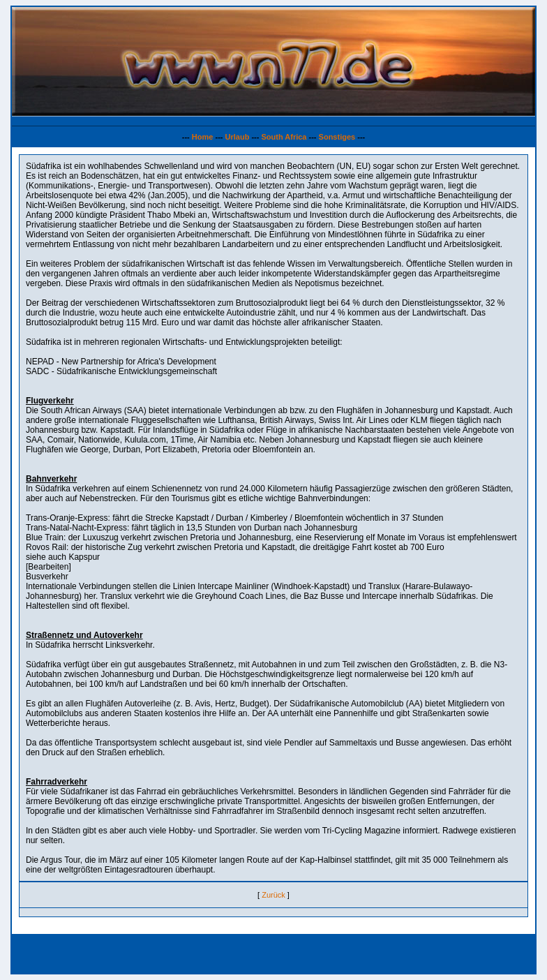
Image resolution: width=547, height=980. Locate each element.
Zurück (273, 895)
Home (203, 137)
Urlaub (238, 137)
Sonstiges (337, 137)
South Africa (284, 137)
